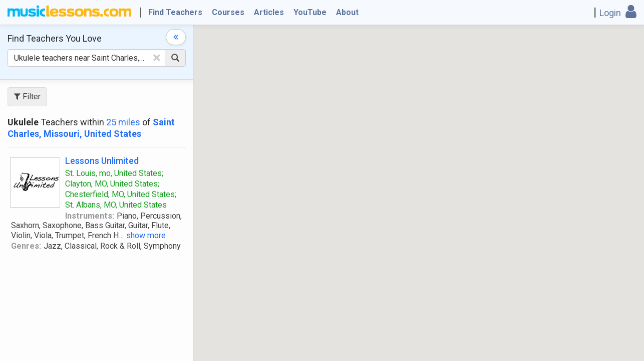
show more (146, 235)
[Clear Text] (157, 58)
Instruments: (90, 216)
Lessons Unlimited (102, 161)
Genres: (26, 246)
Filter (27, 97)
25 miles (123, 122)
